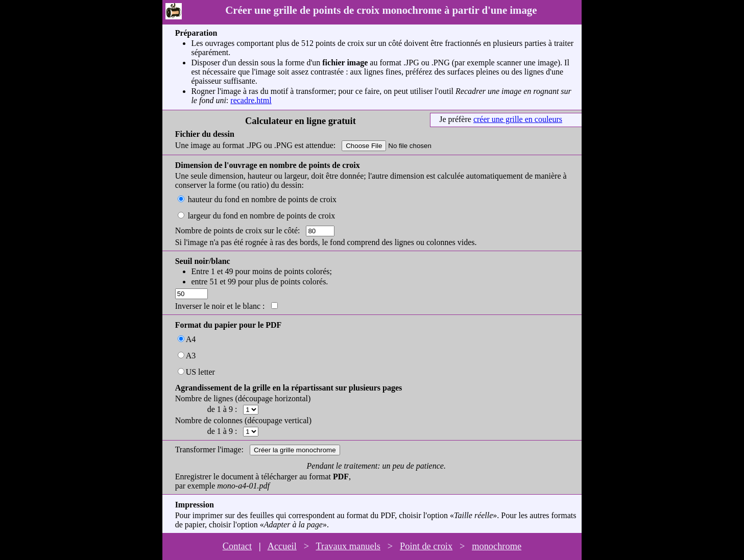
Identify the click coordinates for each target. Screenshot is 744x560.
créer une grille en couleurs (518, 119)
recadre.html (251, 100)
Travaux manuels (348, 546)
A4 (191, 339)
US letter (200, 372)
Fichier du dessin (205, 134)
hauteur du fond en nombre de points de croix (262, 199)
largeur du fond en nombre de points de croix (262, 216)
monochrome (497, 546)
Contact (237, 546)
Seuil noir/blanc (203, 261)
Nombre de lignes (204, 398)
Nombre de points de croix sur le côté (236, 230)
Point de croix (426, 546)
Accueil (282, 546)
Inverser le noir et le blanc (218, 306)
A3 (191, 356)
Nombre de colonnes (209, 420)
